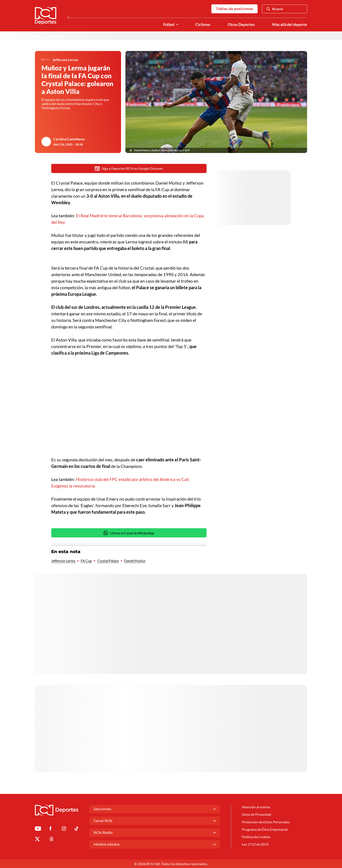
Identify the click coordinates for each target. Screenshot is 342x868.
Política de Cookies (256, 837)
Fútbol (169, 25)
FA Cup (86, 561)
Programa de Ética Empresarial (265, 829)
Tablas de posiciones (234, 9)
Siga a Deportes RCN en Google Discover (129, 168)
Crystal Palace (108, 561)
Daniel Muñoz (135, 561)
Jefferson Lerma (63, 561)
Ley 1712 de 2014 (255, 844)
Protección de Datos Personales (266, 822)
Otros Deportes (241, 25)
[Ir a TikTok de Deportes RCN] (76, 829)
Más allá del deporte (290, 25)
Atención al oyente (256, 807)
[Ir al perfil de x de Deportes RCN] (37, 840)
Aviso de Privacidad (256, 814)
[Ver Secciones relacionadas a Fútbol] (177, 25)
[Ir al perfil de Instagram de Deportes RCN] (64, 829)
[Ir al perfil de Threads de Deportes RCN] (51, 840)
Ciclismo (203, 25)
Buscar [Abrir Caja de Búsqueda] (275, 9)
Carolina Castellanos (69, 139)
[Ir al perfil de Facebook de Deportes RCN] (50, 829)
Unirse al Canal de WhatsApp (129, 533)
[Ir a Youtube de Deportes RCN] (38, 829)
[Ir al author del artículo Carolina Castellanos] (46, 142)
